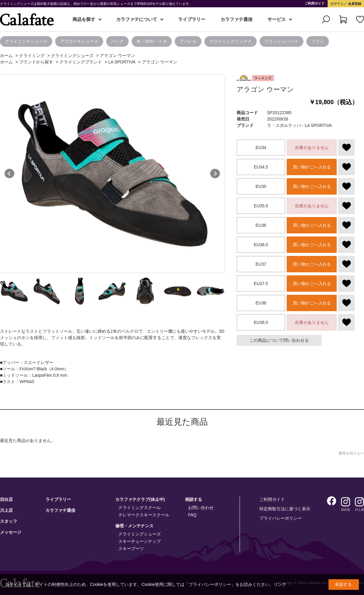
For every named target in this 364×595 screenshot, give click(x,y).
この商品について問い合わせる (279, 340)
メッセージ (11, 532)
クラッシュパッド (281, 41)
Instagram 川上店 (359, 502)
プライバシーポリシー (281, 518)
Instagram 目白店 (345, 502)
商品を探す (84, 19)
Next (215, 174)
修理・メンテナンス (134, 526)
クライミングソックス (231, 41)
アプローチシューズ (79, 41)
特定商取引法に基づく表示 (285, 509)
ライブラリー (192, 19)
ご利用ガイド (315, 3)
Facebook (332, 501)
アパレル (188, 41)
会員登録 (354, 4)
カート (343, 19)
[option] (28, 41)
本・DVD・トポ (152, 41)
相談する (194, 499)
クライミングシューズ (26, 41)
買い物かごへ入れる (312, 167)
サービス (277, 19)
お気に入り (360, 19)
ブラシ (318, 41)
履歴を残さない (351, 453)
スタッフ (8, 521)
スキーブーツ (131, 549)
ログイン (337, 4)
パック (117, 41)
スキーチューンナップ (140, 541)
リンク (280, 584)
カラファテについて (137, 19)
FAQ (192, 515)
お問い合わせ (201, 508)
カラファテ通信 (236, 19)
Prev (9, 174)
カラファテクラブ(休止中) (140, 499)
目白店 (6, 499)
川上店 (6, 510)
